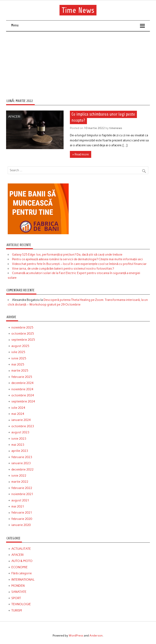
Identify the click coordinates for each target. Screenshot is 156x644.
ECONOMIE (19, 567)
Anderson (96, 635)
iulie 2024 (18, 408)
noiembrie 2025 (22, 327)
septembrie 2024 (23, 401)
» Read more (81, 154)
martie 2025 (20, 371)
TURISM (17, 610)
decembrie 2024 (22, 383)
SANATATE (19, 592)
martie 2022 (20, 482)
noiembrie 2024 (22, 389)
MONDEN (18, 586)
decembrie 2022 (22, 469)
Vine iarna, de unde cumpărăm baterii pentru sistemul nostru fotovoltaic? (63, 269)
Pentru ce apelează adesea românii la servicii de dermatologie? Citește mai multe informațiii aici (77, 259)
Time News (78, 10)
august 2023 (20, 432)
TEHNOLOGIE (21, 604)
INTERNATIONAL (23, 580)
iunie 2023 (19, 439)
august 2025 (20, 346)
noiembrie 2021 (22, 494)
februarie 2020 (22, 519)
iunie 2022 (19, 476)
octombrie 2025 (23, 334)
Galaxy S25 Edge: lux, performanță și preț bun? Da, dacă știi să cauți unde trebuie (67, 255)
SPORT (16, 598)
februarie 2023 (22, 457)
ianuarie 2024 (21, 420)
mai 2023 (18, 445)
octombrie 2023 (23, 426)
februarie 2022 (22, 488)
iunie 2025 (19, 358)
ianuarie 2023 (21, 463)
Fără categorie (22, 573)
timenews (116, 128)
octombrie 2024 (23, 395)
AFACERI (14, 117)
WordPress (76, 635)
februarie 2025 (22, 377)
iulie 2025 (18, 352)
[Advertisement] (78, 62)
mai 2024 (18, 414)
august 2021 (20, 500)
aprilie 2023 (20, 451)
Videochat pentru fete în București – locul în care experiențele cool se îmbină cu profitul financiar (79, 264)
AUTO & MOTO (22, 561)
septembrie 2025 (23, 340)
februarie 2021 (22, 513)
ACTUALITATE (21, 549)
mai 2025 (18, 364)
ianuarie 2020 (21, 525)
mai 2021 (18, 506)
